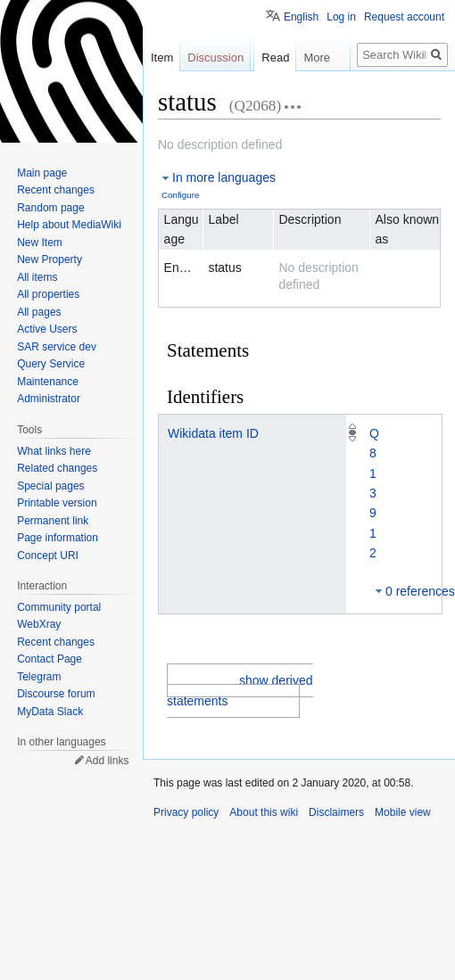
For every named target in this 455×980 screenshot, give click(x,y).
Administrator (49, 399)
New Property (50, 259)
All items (37, 277)
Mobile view (403, 812)
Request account (404, 17)
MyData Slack (50, 712)
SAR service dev (57, 347)
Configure (180, 195)
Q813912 (374, 493)
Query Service (51, 364)
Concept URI (48, 556)
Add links (108, 761)
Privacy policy (186, 812)
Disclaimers (336, 812)
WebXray (39, 624)
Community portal (59, 607)
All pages (39, 312)
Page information (58, 538)
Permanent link (53, 521)
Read (275, 58)
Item (162, 58)
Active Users (47, 329)
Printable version (57, 503)
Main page (42, 173)
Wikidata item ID (213, 433)
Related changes (57, 468)
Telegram (39, 677)
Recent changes (56, 190)
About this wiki (264, 812)
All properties (48, 294)
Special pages (50, 486)
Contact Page (50, 659)
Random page (50, 208)
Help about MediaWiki (69, 225)
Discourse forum (56, 694)
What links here (54, 451)
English (301, 17)
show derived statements (240, 690)
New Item (40, 243)
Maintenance (48, 382)
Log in (341, 17)
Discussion (215, 58)
